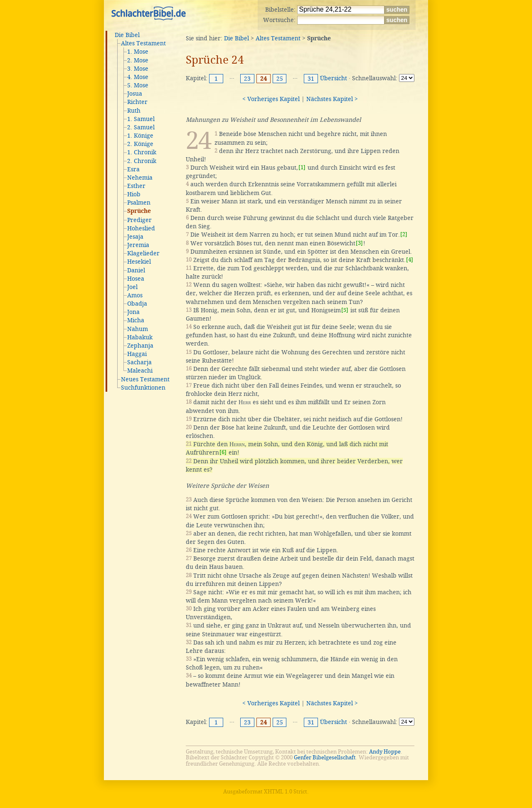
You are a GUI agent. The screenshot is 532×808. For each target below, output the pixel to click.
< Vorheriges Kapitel (271, 99)
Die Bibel (127, 35)
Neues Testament (145, 379)
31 (311, 79)
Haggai (137, 354)
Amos (135, 295)
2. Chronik (142, 161)
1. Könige (140, 136)
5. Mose (138, 85)
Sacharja (139, 362)
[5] (345, 310)
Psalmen (139, 203)
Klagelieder (143, 253)
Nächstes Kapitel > (332, 99)
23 (247, 79)
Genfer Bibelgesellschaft (325, 757)
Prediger (139, 220)
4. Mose (138, 77)
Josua (135, 94)
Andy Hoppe (385, 752)
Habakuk (140, 337)
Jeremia (138, 245)
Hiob (134, 194)
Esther (136, 186)
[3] (359, 243)
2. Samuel (141, 127)
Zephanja (140, 346)
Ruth (134, 111)
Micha (136, 320)
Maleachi (140, 371)
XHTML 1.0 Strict (286, 792)
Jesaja (135, 237)
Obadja (137, 304)
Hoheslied (141, 228)
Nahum (138, 329)
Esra (133, 169)
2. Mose (138, 60)
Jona (133, 312)
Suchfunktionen (143, 388)
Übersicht (334, 78)
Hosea (136, 279)
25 (280, 79)
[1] (302, 167)
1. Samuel (141, 119)
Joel (132, 287)
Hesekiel (139, 262)
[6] (223, 452)
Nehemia (140, 178)
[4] (410, 260)
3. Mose (138, 69)
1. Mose (138, 52)
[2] (404, 234)
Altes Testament (143, 43)
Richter (137, 102)
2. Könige (140, 144)
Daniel (136, 270)
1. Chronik (142, 152)
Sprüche (139, 211)
